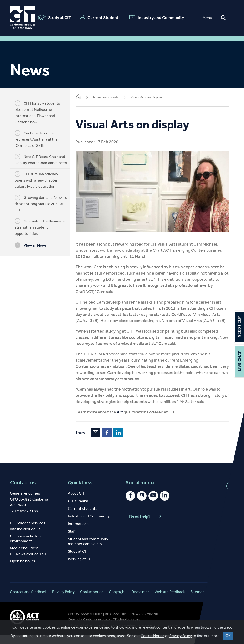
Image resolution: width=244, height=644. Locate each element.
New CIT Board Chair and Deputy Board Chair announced (44, 159)
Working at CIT (80, 568)
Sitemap (197, 600)
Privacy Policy (181, 636)
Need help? (146, 525)
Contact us (23, 491)
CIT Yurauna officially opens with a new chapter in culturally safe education (42, 180)
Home (86, 97)
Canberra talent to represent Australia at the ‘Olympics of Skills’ (40, 139)
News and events (113, 97)
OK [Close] (228, 636)
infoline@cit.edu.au (26, 538)
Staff (72, 540)
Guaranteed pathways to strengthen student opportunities (43, 227)
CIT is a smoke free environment (26, 547)
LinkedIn (125, 441)
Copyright (117, 600)
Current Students (99, 17)
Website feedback (170, 600)
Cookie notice (92, 600)
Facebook (114, 441)
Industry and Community (155, 17)
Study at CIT (53, 17)
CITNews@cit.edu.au (28, 563)
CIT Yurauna (78, 509)
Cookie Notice (152, 636)
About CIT (76, 502)
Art (127, 421)
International (79, 532)
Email (102, 441)
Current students (83, 517)
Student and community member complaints (88, 550)
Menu (201, 18)
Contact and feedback (28, 600)
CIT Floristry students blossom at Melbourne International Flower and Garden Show (41, 112)
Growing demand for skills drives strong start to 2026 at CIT (44, 203)
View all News (34, 245)
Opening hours (23, 570)
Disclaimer (140, 600)
